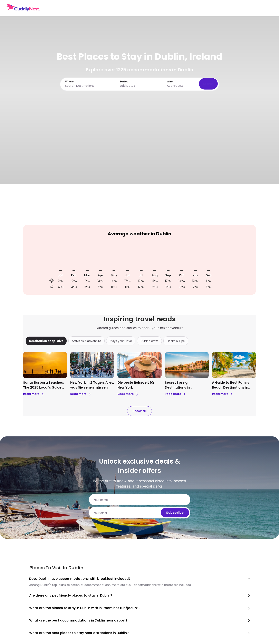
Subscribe (175, 513)
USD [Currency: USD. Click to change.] (246, 8)
